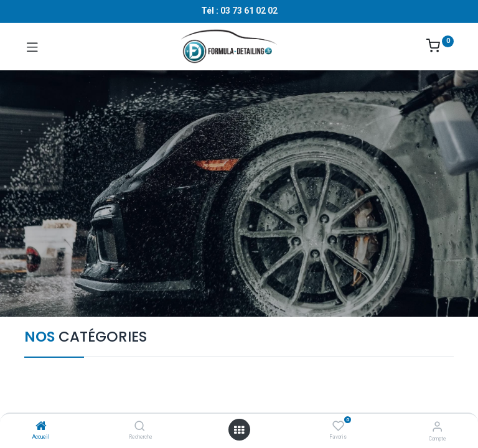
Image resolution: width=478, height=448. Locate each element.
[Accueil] (41, 427)
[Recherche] (140, 427)
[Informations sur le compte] (437, 427)
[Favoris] (338, 426)
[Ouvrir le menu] (239, 430)
